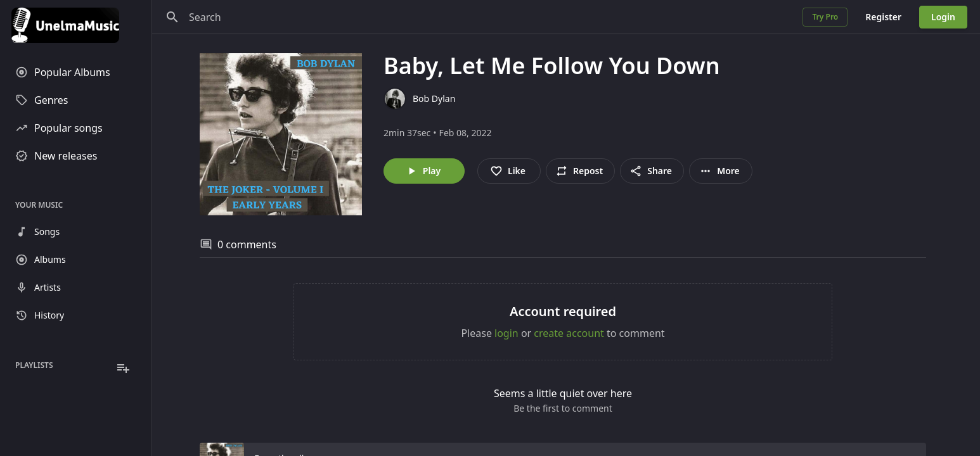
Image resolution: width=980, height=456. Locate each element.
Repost (579, 171)
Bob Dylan (434, 98)
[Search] (172, 17)
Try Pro (825, 17)
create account (569, 333)
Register (883, 17)
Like (508, 171)
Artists (38, 288)
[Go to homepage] (76, 25)
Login (943, 17)
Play (423, 171)
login (506, 333)
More (719, 171)
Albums (41, 260)
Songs (37, 232)
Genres (42, 100)
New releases (56, 156)
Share (651, 171)
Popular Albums (63, 72)
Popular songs (59, 128)
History (40, 315)
